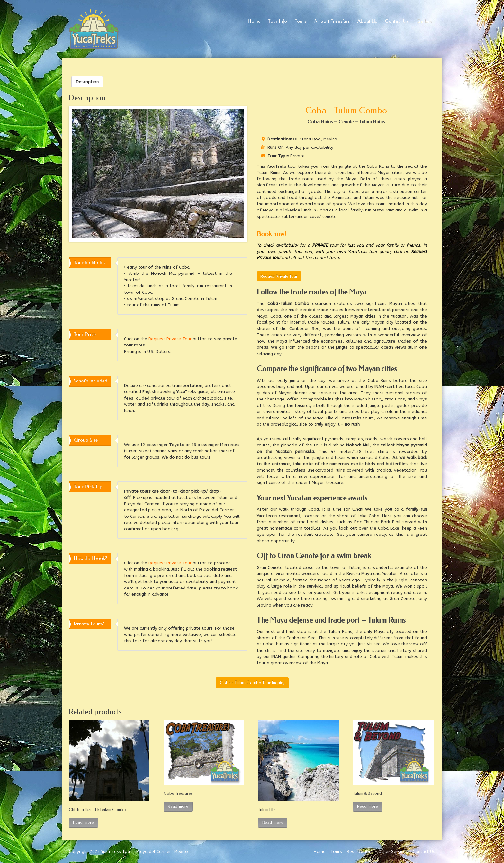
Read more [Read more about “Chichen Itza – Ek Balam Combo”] (83, 822)
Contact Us (424, 852)
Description (87, 82)
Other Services (393, 852)
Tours (336, 852)
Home (320, 852)
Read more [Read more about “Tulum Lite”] (273, 822)
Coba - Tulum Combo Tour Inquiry (252, 683)
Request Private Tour (279, 276)
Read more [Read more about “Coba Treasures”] (178, 806)
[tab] (87, 82)
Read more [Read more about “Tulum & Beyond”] (368, 806)
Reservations (360, 852)
